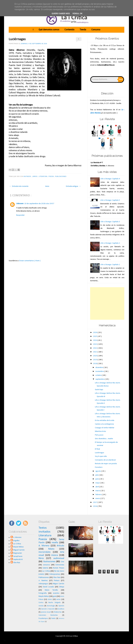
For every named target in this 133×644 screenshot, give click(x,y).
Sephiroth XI (18, 560)
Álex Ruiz (17, 563)
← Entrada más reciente (19, 186)
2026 (95, 333)
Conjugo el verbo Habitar (105, 428)
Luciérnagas (17, 39)
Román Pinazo (59, 568)
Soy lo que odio (101, 456)
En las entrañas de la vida (105, 420)
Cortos (41, 603)
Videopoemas (55, 574)
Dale (121, 79)
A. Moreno (17, 537)
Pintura (57, 581)
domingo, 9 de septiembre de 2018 (34, 44)
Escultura (61, 609)
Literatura (43, 176)
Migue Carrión (59, 584)
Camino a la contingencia (104, 424)
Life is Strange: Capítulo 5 (110, 200)
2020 (95, 356)
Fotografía (43, 593)
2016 (95, 506)
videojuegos (43, 584)
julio (97, 475)
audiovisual (59, 558)
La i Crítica (17, 544)
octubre (99, 375)
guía (55, 596)
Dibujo (62, 587)
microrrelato (45, 552)
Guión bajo (99, 390)
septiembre (100, 379)
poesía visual (46, 612)
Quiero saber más (61, 14)
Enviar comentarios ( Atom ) (30, 261)
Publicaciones (61, 176)
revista (41, 606)
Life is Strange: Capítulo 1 (110, 265)
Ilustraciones (49, 562)
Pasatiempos (43, 618)
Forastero (99, 467)
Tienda (83, 30)
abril (97, 487)
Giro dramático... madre (104, 439)
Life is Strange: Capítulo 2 (110, 243)
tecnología (51, 606)
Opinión (61, 606)
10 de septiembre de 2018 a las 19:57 (39, 204)
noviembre (100, 371)
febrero (99, 495)
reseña (55, 543)
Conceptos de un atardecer (105, 460)
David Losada (48, 587)
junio (97, 479)
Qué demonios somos (49, 30)
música (55, 555)
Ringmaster (18, 553)
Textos (43, 528)
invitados (27, 176)
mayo (98, 483)
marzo (98, 491)
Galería (45, 568)
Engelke (16, 541)
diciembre (100, 368)
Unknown (20, 204)
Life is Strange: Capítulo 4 (110, 179)
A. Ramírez (43, 581)
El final (97, 449)
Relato (51, 549)
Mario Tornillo (51, 590)
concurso (46, 565)
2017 (95, 502)
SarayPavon (18, 556)
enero (98, 499)
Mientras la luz (100, 431)
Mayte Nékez (18, 547)
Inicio (47, 186)
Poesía (51, 176)
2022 (95, 348)
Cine (62, 562)
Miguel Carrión (19, 550)
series (58, 599)
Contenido (69, 30)
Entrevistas (60, 565)
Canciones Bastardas (48, 615)
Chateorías (58, 612)
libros (35, 176)
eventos (56, 593)
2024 (95, 340)
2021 (95, 352)
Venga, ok (77, 14)
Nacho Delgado (55, 603)
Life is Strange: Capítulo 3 (110, 222)
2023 (95, 344)
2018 (95, 364)
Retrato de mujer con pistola (106, 464)
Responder (20, 215)
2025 (95, 336)
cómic (50, 599)
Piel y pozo (99, 435)
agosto (98, 471)
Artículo (60, 546)
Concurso (96, 30)
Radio (54, 618)
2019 (95, 360)
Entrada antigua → (73, 186)
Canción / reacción (48, 609)
